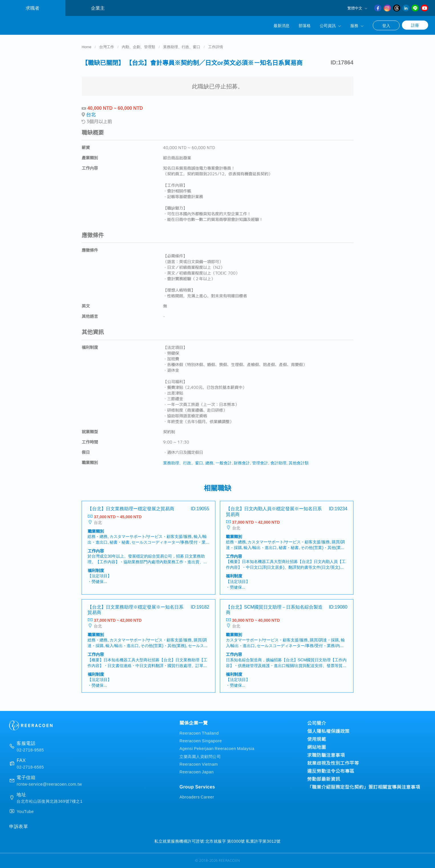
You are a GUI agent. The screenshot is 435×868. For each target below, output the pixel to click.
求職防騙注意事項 (326, 755)
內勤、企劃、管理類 (138, 47)
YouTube (25, 811)
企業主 (98, 8)
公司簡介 (317, 723)
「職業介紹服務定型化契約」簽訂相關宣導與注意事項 (364, 787)
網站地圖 (317, 747)
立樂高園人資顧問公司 (200, 756)
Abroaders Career (197, 797)
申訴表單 (19, 826)
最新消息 (282, 25)
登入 (386, 25)
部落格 (305, 25)
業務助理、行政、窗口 (182, 47)
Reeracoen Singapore (201, 740)
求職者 (33, 8)
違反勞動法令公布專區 (331, 771)
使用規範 (317, 739)
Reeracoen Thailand (199, 733)
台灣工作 (107, 47)
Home (86, 47)
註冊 (415, 25)
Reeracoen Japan (197, 772)
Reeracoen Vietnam (199, 764)
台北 (91, 114)
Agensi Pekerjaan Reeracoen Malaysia (217, 748)
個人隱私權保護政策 (328, 731)
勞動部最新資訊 (324, 779)
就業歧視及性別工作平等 (333, 763)
